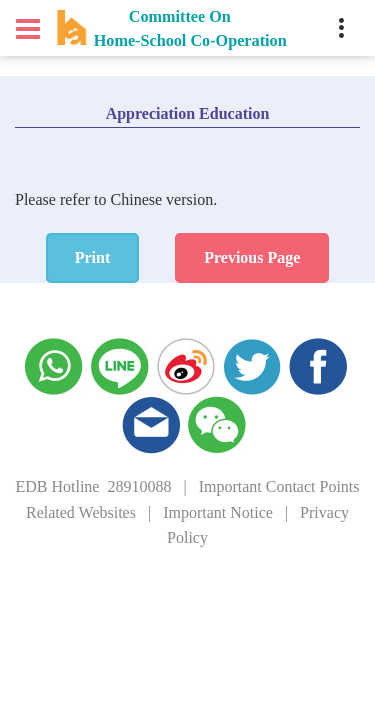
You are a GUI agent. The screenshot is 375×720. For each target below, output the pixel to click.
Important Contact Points (279, 486)
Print (93, 257)
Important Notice (218, 512)
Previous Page (252, 257)
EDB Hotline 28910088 (93, 486)
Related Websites (81, 512)
